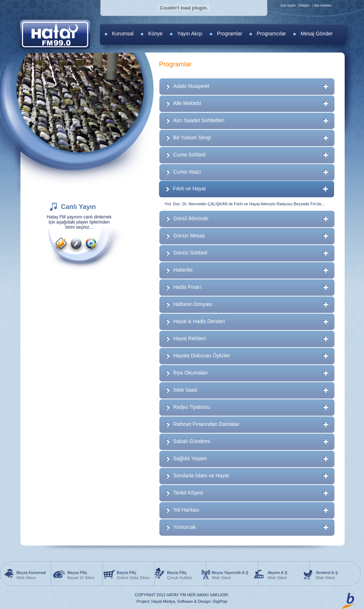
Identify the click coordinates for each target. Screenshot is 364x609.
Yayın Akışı (190, 34)
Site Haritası (323, 5)
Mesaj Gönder (317, 34)
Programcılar (271, 34)
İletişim (305, 5)
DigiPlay (220, 601)
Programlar (230, 34)
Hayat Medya (163, 601)
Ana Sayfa (288, 5)
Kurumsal (123, 34)
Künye (155, 34)
